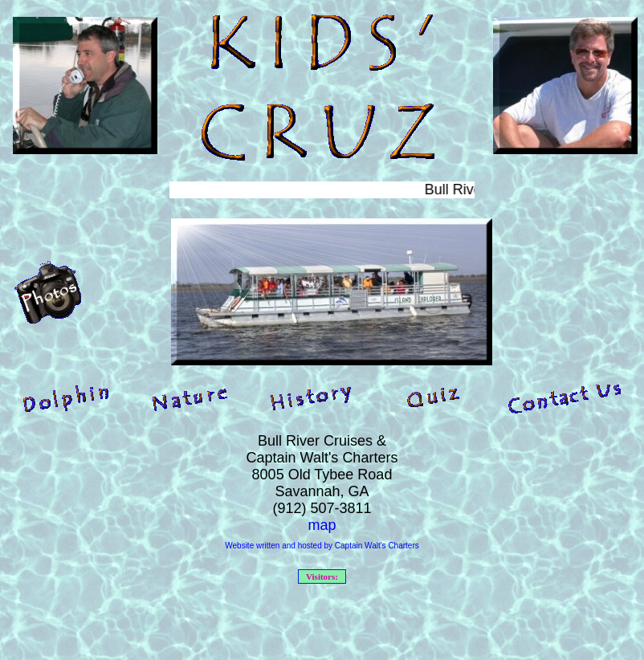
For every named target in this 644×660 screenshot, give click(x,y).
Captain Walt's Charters (377, 546)
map (322, 525)
